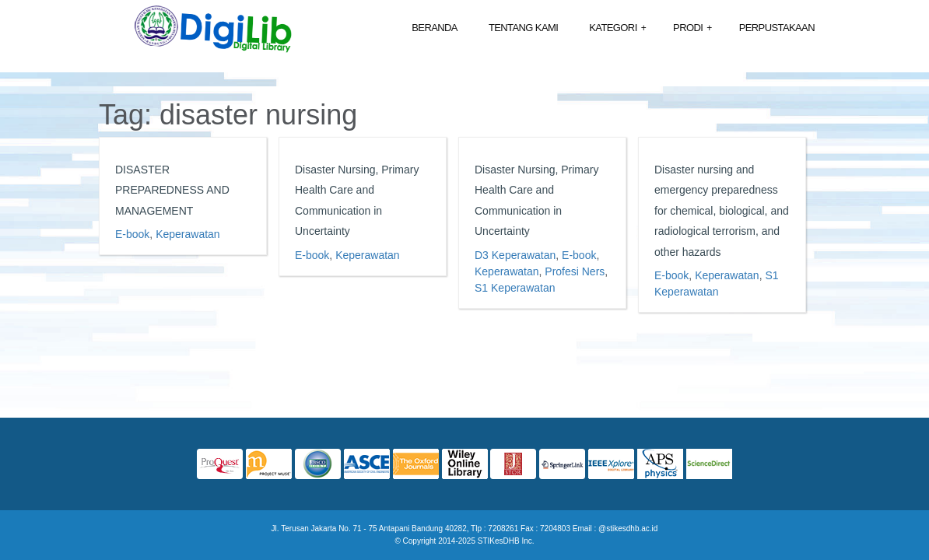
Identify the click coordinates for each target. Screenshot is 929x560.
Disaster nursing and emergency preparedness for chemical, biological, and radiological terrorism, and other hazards (722, 211)
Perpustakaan (777, 28)
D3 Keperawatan (515, 255)
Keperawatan (188, 234)
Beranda (435, 28)
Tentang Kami (523, 28)
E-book (132, 234)
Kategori (617, 28)
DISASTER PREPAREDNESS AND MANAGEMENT (172, 190)
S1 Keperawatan (515, 288)
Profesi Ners (575, 271)
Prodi (692, 28)
